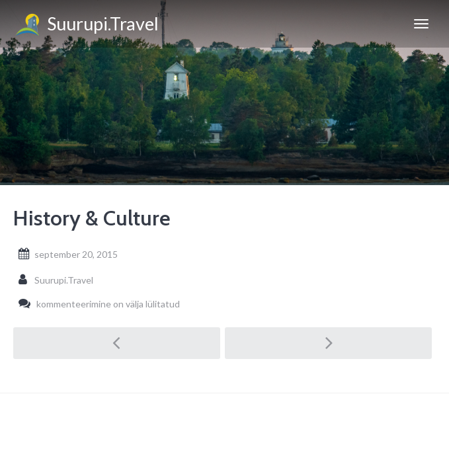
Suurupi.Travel (86, 26)
